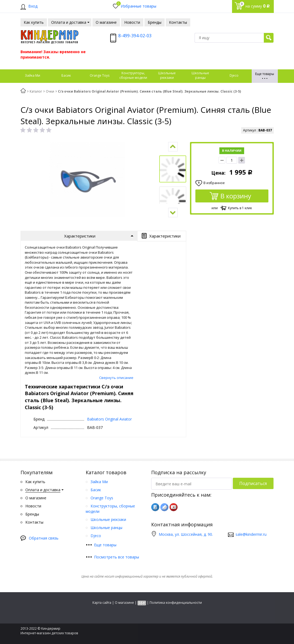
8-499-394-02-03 (135, 36)
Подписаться (253, 483)
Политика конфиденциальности (176, 603)
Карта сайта (102, 603)
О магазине (124, 603)
